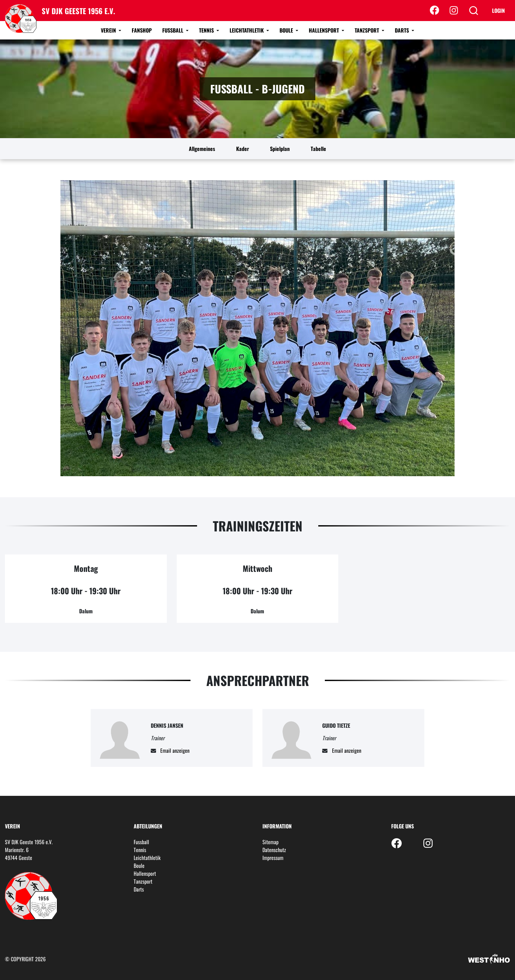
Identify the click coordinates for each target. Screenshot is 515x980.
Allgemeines (202, 149)
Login (498, 11)
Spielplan (280, 149)
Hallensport (325, 30)
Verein (109, 30)
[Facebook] (434, 11)
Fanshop (142, 30)
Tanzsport (368, 30)
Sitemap (270, 842)
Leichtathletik (247, 30)
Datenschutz (274, 850)
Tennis (207, 30)
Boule (287, 30)
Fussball (173, 30)
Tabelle (318, 149)
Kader (243, 149)
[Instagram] (454, 11)
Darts (403, 30)
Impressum (273, 858)
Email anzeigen (175, 750)
